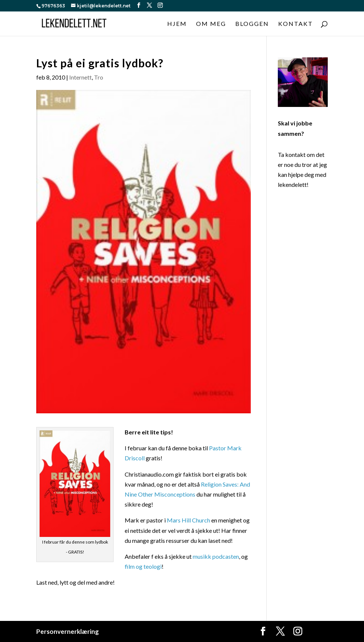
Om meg (211, 24)
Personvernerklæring (68, 631)
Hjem (177, 24)
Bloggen (252, 24)
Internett (80, 77)
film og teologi (143, 566)
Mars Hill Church (188, 520)
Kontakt (296, 24)
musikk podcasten (216, 556)
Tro (99, 77)
